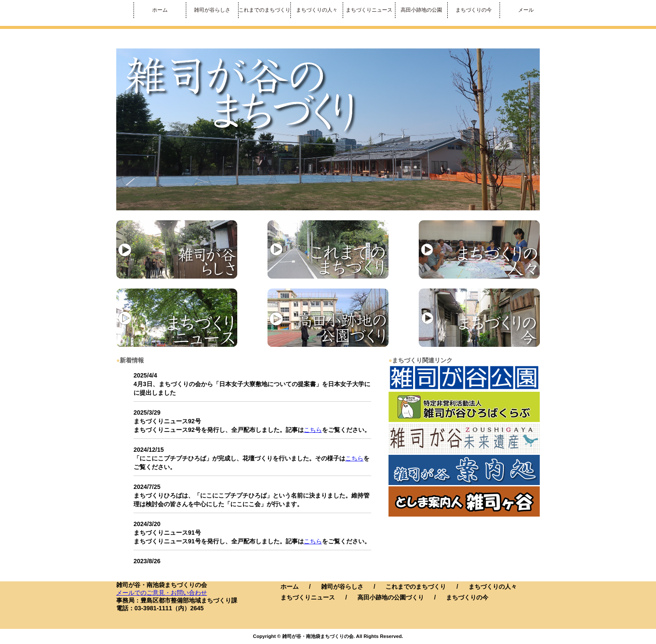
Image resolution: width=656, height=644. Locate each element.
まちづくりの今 (474, 10)
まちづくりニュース (369, 10)
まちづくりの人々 (317, 10)
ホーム (160, 10)
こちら (313, 430)
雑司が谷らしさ (212, 10)
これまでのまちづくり (264, 10)
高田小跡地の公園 (421, 10)
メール (526, 10)
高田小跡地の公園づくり (391, 597)
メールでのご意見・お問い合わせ (162, 593)
